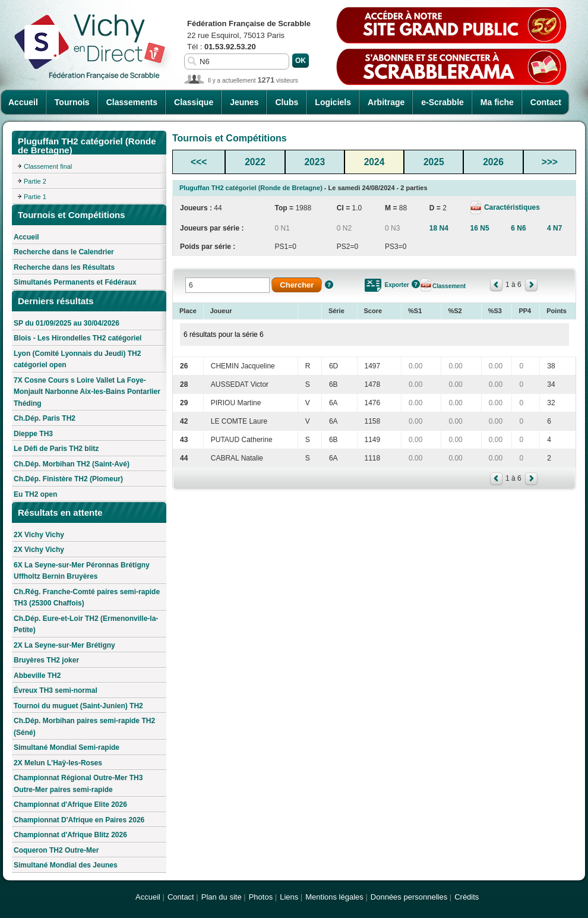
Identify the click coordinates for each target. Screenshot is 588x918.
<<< (199, 162)
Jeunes (244, 102)
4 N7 (554, 228)
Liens (289, 897)
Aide (329, 285)
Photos (261, 897)
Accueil (23, 102)
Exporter (397, 285)
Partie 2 (35, 181)
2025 (434, 162)
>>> (550, 162)
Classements (132, 102)
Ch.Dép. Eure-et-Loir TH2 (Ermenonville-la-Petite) (86, 624)
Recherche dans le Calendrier (64, 252)
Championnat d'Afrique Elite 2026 (70, 805)
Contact (546, 102)
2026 (493, 162)
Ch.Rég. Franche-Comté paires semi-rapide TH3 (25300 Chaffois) (87, 598)
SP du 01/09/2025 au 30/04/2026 (67, 323)
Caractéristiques (511, 207)
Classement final (48, 166)
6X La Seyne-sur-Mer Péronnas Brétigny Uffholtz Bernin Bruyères (82, 571)
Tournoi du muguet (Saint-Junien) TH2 (78, 706)
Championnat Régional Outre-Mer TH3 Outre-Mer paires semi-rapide (78, 784)
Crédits (467, 897)
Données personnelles (409, 897)
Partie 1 (35, 197)
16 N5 (480, 228)
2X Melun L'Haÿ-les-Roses (58, 763)
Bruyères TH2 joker (46, 660)
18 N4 (439, 228)
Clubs (287, 102)
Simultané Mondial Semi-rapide (67, 747)
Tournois (72, 102)
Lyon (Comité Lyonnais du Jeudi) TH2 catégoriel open (77, 359)
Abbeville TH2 (37, 676)
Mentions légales (334, 897)
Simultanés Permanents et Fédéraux (75, 282)
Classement (449, 286)
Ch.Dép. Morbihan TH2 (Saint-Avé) (72, 464)
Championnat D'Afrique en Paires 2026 (79, 820)
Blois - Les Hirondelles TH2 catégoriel (78, 338)
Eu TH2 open (35, 494)
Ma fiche (497, 102)
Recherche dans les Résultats (64, 267)
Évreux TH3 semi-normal (56, 690)
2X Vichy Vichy (39, 535)
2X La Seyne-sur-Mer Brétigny (64, 645)
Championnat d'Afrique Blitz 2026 (70, 835)
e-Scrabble (442, 102)
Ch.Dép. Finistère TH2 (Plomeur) (68, 479)
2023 (314, 162)
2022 (255, 162)
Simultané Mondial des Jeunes (66, 865)
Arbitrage (386, 102)
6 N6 (518, 228)
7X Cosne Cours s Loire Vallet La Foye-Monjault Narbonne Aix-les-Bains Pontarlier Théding (87, 392)
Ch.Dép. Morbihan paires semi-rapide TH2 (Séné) (84, 727)
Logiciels (333, 102)
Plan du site (222, 897)
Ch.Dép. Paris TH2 (45, 418)
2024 (374, 162)
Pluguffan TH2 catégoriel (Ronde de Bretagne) (251, 188)
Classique (194, 102)
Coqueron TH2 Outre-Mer (56, 850)
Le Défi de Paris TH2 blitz (56, 449)
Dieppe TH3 (33, 434)
